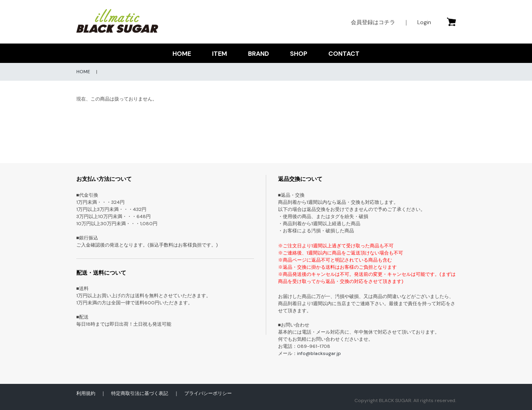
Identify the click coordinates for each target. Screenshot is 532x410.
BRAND (258, 54)
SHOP (299, 54)
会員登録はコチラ (373, 22)
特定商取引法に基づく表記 (140, 393)
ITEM (220, 54)
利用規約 (86, 393)
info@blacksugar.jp (319, 353)
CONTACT (344, 54)
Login (424, 22)
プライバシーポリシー (208, 393)
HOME (182, 54)
